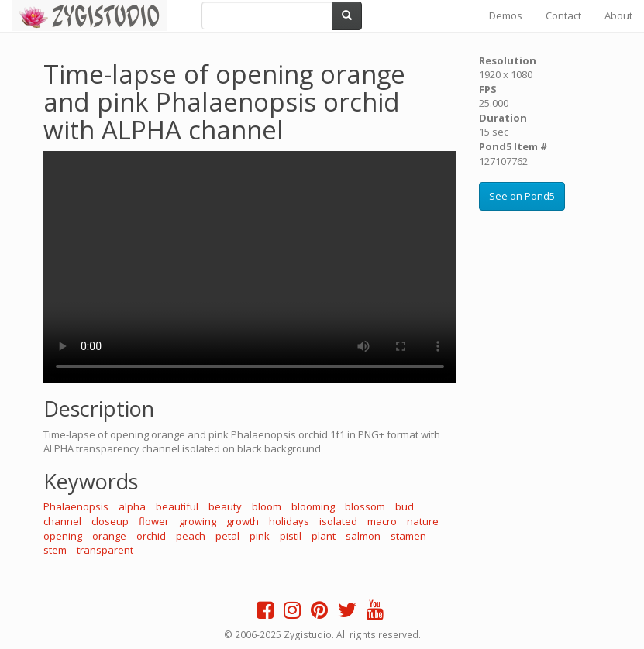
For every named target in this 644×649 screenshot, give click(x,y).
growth (243, 521)
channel (62, 521)
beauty (225, 506)
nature (423, 521)
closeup (110, 521)
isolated (338, 521)
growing (198, 521)
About (618, 15)
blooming (313, 506)
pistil (291, 536)
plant (324, 536)
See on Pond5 (522, 196)
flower (154, 521)
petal (227, 536)
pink (260, 536)
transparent (105, 550)
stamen (408, 536)
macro (382, 521)
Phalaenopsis (76, 506)
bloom (267, 506)
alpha (132, 506)
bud (405, 506)
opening (63, 536)
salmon (363, 536)
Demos (506, 15)
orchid (151, 536)
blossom (365, 506)
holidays (289, 521)
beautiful (177, 506)
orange (109, 536)
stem (55, 550)
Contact (563, 15)
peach (191, 536)
